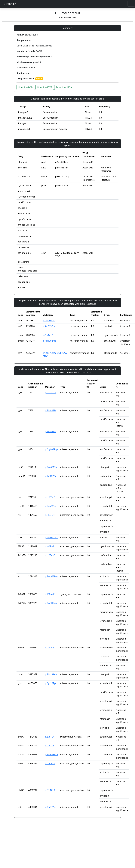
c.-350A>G (50, 648)
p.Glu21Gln (51, 393)
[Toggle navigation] (131, 4)
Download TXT (45, 87)
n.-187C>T (50, 515)
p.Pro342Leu (52, 576)
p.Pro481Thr (51, 467)
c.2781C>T (50, 737)
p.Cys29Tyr (51, 683)
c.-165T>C (50, 497)
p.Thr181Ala (51, 674)
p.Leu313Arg (52, 506)
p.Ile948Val (51, 476)
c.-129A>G (50, 555)
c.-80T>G (49, 546)
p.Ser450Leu (49, 321)
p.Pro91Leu (51, 603)
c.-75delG (50, 763)
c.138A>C (50, 594)
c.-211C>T (50, 790)
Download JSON (64, 87)
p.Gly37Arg (51, 807)
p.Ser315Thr (49, 326)
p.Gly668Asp (51, 449)
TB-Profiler (9, 4)
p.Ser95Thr (51, 431)
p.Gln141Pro (49, 335)
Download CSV (26, 87)
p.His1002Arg (49, 341)
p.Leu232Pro (52, 537)
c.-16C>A (49, 746)
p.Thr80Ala (51, 410)
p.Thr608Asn (51, 755)
